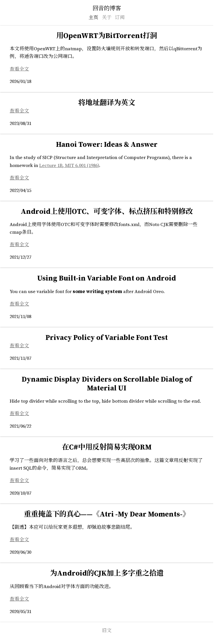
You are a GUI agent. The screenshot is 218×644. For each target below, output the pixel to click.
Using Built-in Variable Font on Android (107, 279)
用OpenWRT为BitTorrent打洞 (107, 36)
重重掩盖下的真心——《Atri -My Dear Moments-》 (107, 515)
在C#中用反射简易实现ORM (107, 448)
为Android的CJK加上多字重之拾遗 (107, 574)
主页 (93, 18)
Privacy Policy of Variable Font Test (107, 338)
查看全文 (19, 69)
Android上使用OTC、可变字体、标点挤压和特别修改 (107, 212)
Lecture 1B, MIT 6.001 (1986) (69, 166)
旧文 (107, 631)
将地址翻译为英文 (107, 103)
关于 (107, 18)
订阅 (120, 18)
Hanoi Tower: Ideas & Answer (107, 145)
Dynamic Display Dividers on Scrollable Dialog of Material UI (107, 384)
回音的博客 (107, 9)
